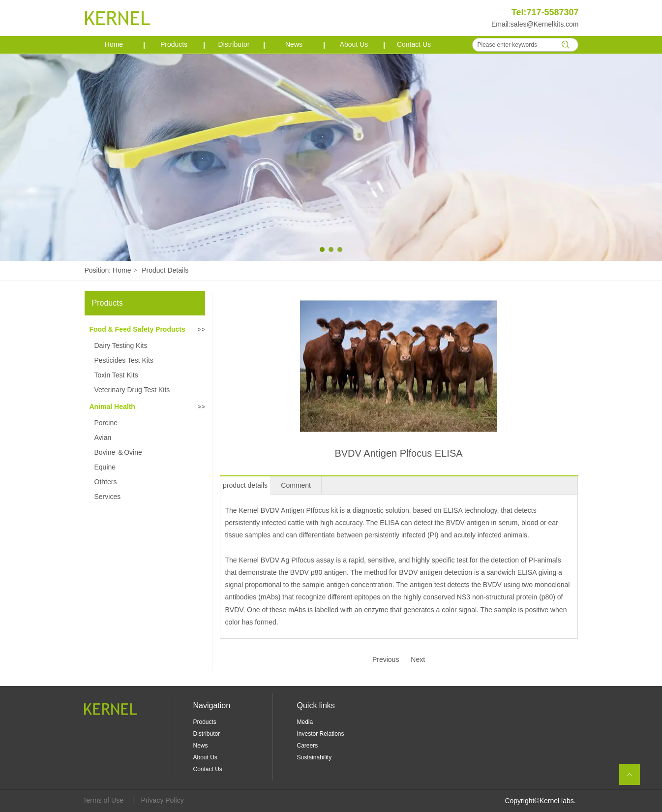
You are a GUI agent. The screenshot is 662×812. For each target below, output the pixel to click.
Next (418, 659)
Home (122, 270)
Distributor (207, 734)
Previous (386, 659)
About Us (205, 757)
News (201, 746)
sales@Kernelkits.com (545, 24)
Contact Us (208, 769)
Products (205, 722)
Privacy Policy (163, 800)
